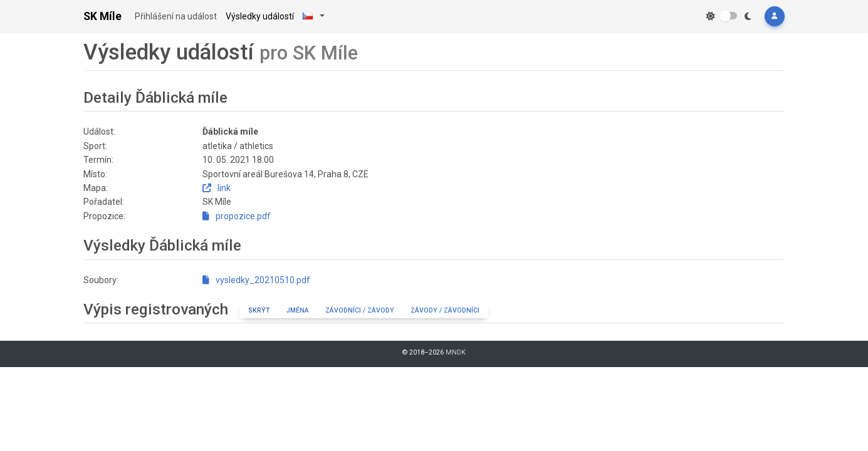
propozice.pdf (237, 216)
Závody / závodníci (445, 310)
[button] (775, 16)
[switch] (728, 16)
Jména (298, 310)
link (217, 188)
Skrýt (259, 310)
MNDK (456, 352)
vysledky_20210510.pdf (256, 280)
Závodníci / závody (360, 310)
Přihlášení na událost (176, 16)
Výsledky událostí (260, 16)
